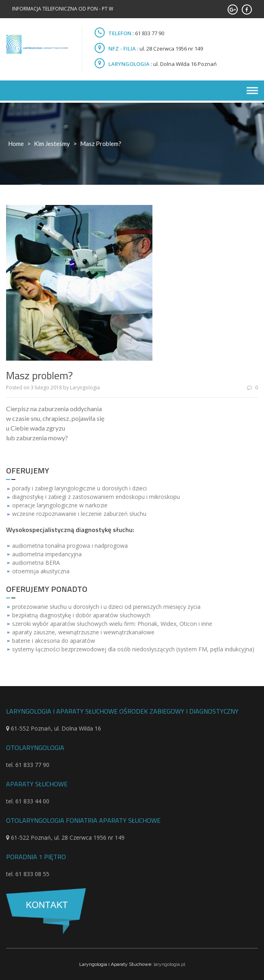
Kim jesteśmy (52, 144)
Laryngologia (85, 388)
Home (16, 144)
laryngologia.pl (169, 964)
